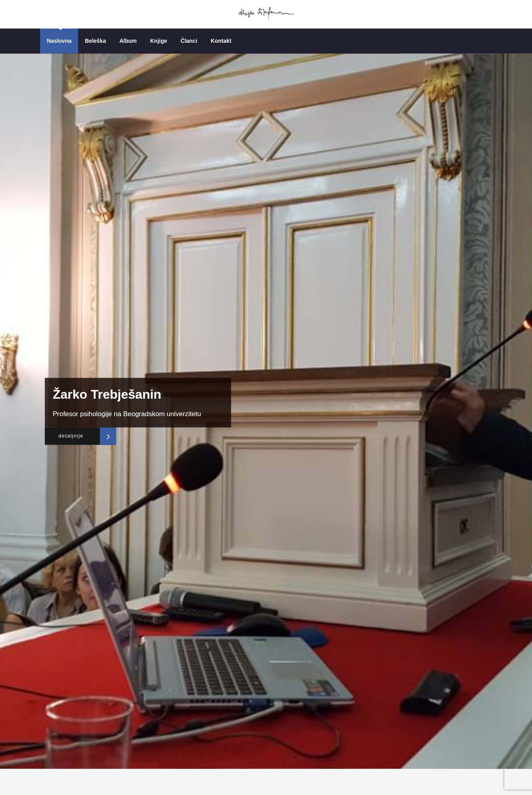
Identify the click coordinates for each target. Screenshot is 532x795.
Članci (189, 41)
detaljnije (69, 436)
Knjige (159, 41)
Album (128, 41)
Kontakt (221, 41)
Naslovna (59, 41)
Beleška (95, 41)
